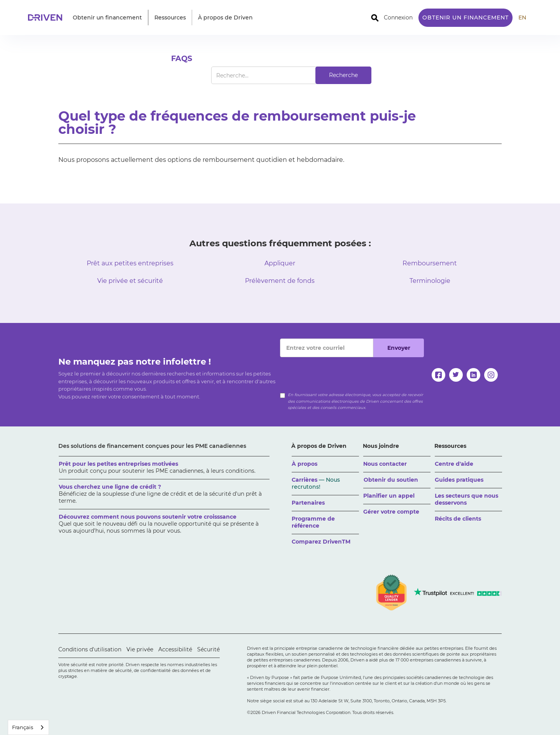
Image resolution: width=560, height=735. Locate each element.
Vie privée (140, 649)
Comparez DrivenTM (321, 542)
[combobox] (28, 727)
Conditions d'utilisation (90, 649)
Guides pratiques (459, 480)
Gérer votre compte (391, 512)
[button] (107, 18)
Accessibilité (175, 649)
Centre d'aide (454, 464)
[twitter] (456, 375)
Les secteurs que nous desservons (466, 499)
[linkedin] (473, 375)
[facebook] (438, 375)
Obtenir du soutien (391, 480)
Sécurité (208, 649)
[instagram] (491, 375)
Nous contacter (385, 464)
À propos (304, 464)
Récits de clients (458, 519)
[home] (47, 18)
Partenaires (308, 503)
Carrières (316, 483)
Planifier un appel (389, 496)
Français (23, 727)
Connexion (398, 18)
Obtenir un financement (465, 18)
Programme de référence (313, 522)
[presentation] (339, 372)
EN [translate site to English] (522, 18)
